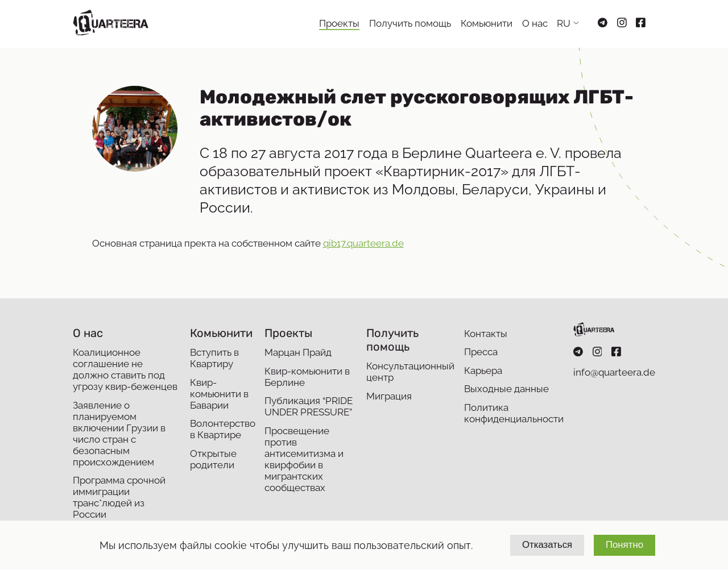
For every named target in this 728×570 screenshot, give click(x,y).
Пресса (481, 352)
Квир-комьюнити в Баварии (219, 394)
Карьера (483, 371)
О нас (535, 23)
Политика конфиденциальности (514, 413)
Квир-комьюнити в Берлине (307, 377)
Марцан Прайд (298, 352)
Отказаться (547, 545)
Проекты (339, 23)
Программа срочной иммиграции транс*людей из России (119, 497)
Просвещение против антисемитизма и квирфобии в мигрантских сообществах (304, 459)
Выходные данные (506, 389)
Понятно (624, 545)
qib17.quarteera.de (363, 243)
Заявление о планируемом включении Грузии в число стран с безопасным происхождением (119, 434)
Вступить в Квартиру (214, 358)
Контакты (486, 334)
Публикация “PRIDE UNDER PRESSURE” (309, 406)
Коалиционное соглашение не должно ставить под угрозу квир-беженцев (125, 369)
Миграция (389, 396)
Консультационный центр (410, 372)
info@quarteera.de (614, 372)
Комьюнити (487, 23)
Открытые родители (213, 459)
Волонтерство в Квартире (223, 429)
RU (564, 23)
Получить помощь (410, 23)
